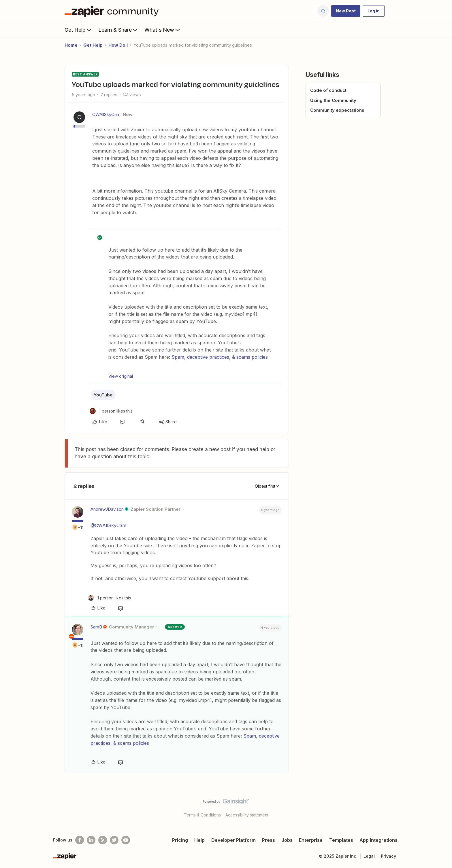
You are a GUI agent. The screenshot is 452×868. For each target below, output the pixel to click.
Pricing (180, 840)
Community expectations (337, 110)
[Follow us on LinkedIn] (91, 840)
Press (269, 840)
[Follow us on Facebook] (80, 840)
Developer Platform (233, 840)
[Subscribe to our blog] (103, 840)
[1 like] (111, 411)
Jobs (287, 840)
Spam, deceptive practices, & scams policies (220, 357)
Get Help (79, 30)
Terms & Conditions (202, 815)
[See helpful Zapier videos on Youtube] (126, 840)
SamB (96, 627)
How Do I (118, 45)
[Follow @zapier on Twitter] (114, 840)
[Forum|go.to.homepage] (113, 11)
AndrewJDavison (107, 509)
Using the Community (333, 100)
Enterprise (311, 840)
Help (199, 840)
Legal (369, 856)
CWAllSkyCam (106, 114)
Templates (341, 840)
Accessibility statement (247, 815)
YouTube (103, 395)
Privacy (388, 856)
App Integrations (378, 840)
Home (71, 45)
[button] (346, 11)
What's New (163, 30)
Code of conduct (328, 90)
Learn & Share (118, 30)
